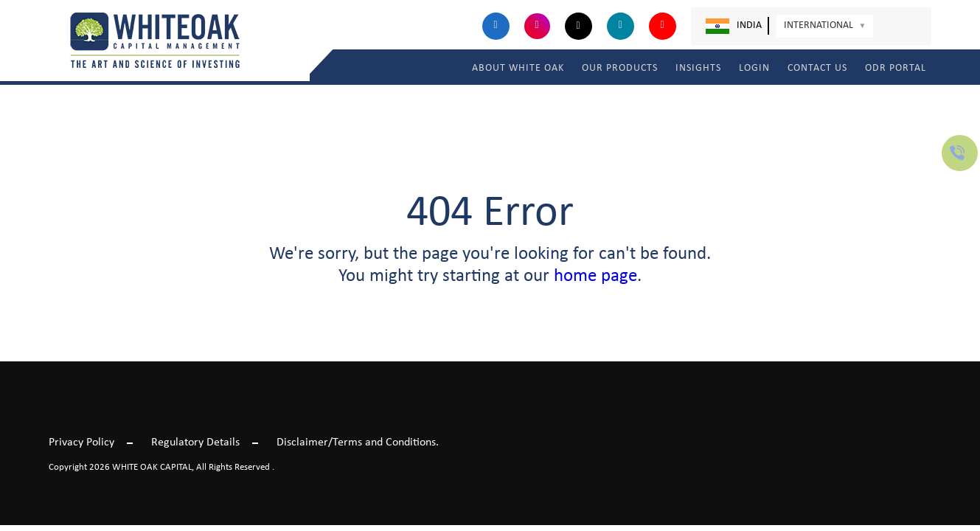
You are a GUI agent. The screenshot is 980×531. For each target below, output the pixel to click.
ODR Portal (896, 68)
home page (595, 276)
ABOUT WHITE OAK (518, 68)
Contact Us (817, 68)
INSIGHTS (698, 68)
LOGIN (754, 68)
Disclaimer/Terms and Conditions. (358, 442)
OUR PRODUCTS (620, 68)
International (825, 25)
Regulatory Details (195, 442)
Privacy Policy (81, 442)
